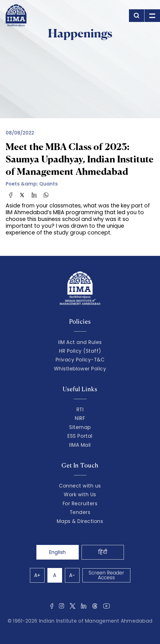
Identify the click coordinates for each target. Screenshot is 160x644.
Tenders (80, 512)
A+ (37, 575)
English (57, 552)
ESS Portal (80, 436)
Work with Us (80, 495)
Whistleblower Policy (80, 369)
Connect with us (80, 486)
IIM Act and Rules (80, 342)
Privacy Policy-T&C (80, 360)
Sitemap (80, 427)
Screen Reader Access (106, 575)
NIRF (80, 418)
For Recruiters (80, 504)
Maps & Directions (80, 521)
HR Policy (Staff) (80, 351)
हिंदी (103, 552)
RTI (80, 410)
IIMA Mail (80, 445)
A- (72, 575)
